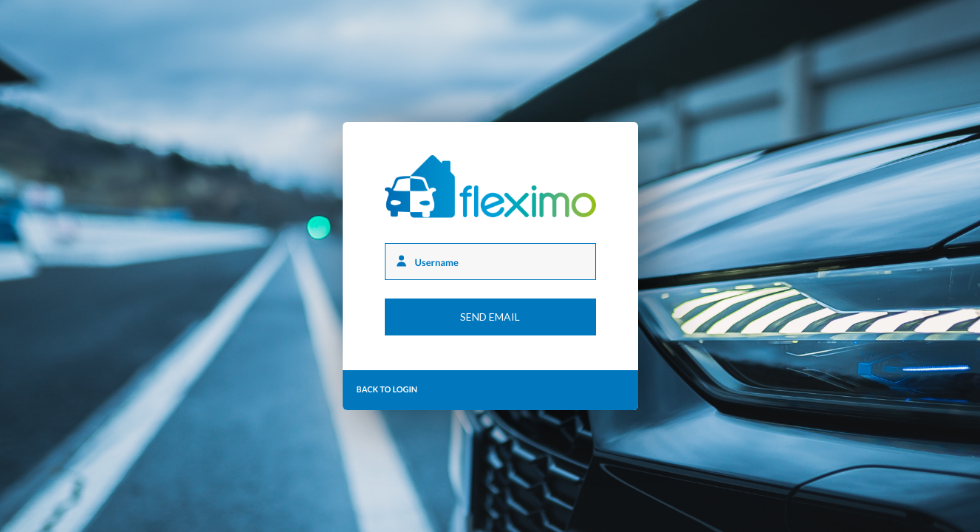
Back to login (387, 390)
